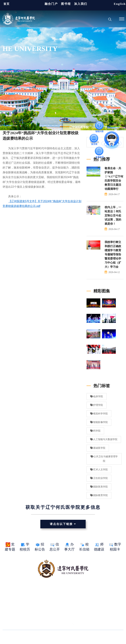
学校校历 (25, 547)
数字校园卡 (115, 547)
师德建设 (99, 547)
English (120, 4)
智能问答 (99, 125)
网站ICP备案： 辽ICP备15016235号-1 (80, 637)
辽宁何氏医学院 (79, 127)
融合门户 (51, 4)
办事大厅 (69, 547)
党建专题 (10, 547)
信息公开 (55, 547)
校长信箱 (84, 547)
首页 (7, 4)
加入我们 (81, 4)
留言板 (94, 138)
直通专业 (99, 151)
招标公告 (40, 547)
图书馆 (66, 4)
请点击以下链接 (63, 524)
